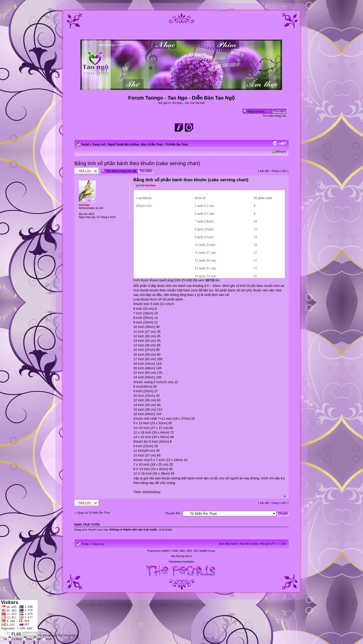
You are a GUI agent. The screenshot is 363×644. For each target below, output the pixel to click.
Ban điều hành (228, 544)
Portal (85, 144)
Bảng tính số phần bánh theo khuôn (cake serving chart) (137, 163)
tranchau (150, 185)
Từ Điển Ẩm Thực (177, 144)
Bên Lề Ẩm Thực (152, 144)
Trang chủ (99, 144)
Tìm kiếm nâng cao (274, 116)
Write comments (86, 171)
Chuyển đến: (173, 513)
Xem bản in (275, 143)
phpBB (165, 551)
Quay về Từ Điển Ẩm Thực (94, 513)
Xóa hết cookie (249, 544)
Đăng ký (281, 151)
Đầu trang (285, 496)
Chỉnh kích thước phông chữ (282, 143)
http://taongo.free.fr (182, 556)
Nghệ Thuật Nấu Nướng (123, 144)
